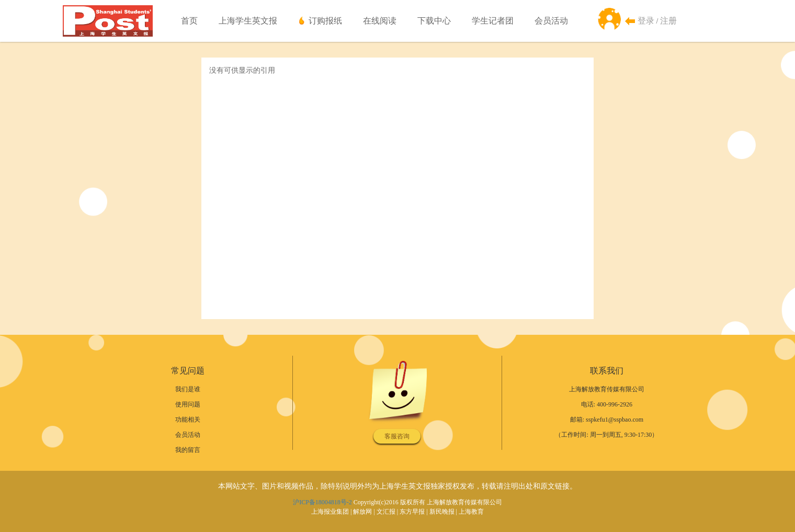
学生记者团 (493, 21)
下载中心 (434, 21)
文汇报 (386, 512)
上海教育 (471, 512)
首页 (189, 21)
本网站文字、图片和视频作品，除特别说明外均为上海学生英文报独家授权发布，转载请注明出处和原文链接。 (397, 486)
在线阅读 (380, 21)
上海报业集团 (330, 512)
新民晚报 (442, 512)
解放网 (362, 512)
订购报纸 (325, 21)
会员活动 (551, 21)
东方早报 (412, 512)
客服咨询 (397, 436)
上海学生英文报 (248, 21)
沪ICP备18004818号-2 (322, 502)
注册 (668, 21)
